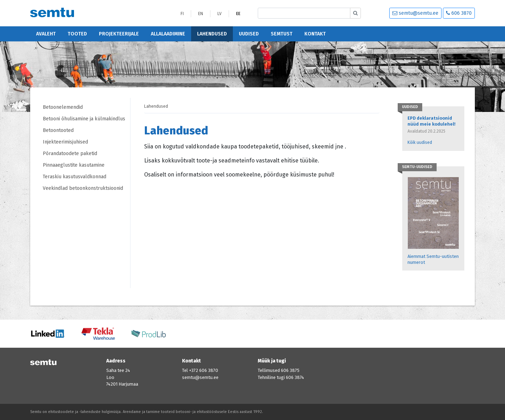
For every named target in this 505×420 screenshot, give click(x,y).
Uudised (249, 34)
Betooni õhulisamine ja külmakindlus (84, 119)
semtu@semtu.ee (415, 13)
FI (182, 14)
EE (238, 14)
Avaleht (46, 34)
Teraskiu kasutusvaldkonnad (75, 177)
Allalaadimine (168, 34)
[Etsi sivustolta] (304, 13)
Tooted (77, 34)
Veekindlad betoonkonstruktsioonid (83, 188)
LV (220, 14)
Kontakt (315, 34)
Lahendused (212, 34)
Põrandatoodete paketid (70, 154)
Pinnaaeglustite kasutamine (74, 165)
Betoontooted (58, 130)
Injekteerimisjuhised (65, 142)
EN (201, 14)
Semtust (282, 34)
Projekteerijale (119, 34)
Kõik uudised (420, 142)
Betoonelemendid (63, 107)
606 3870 (459, 13)
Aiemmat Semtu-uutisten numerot (433, 259)
